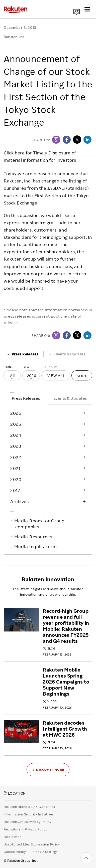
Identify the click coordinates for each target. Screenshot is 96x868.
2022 (16, 457)
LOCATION (15, 793)
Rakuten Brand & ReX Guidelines (29, 807)
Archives (19, 501)
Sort (82, 376)
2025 (16, 424)
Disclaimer (12, 837)
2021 (15, 468)
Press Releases (22, 354)
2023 (16, 446)
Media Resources (34, 537)
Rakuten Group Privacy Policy (28, 822)
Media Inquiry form (36, 546)
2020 (16, 479)
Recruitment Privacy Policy (26, 829)
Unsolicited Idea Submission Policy (32, 844)
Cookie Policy (15, 852)
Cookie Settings (45, 852)
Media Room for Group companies (40, 524)
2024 (16, 435)
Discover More (48, 770)
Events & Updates (67, 354)
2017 (15, 490)
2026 (16, 413)
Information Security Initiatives (29, 814)
